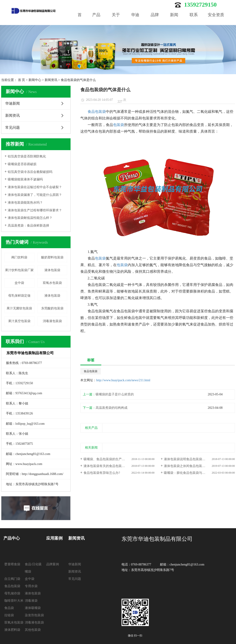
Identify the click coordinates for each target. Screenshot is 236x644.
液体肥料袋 (12, 630)
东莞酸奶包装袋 (52, 308)
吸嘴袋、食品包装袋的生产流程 (106, 459)
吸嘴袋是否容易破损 (22, 164)
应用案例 (54, 538)
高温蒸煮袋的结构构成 (112, 408)
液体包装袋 (52, 270)
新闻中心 (174, 22)
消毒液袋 (31, 601)
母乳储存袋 (12, 593)
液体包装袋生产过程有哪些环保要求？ (35, 210)
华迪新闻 (13, 103)
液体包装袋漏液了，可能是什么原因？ (35, 195)
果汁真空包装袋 (19, 321)
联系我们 (194, 22)
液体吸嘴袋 (33, 608)
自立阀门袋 (12, 579)
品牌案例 (155, 22)
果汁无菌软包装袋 (19, 308)
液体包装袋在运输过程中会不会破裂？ (35, 187)
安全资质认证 (216, 22)
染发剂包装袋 (34, 615)
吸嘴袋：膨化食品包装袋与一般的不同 (191, 473)
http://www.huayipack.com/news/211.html (123, 380)
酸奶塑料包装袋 (52, 257)
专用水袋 (31, 586)
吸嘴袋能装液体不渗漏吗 (25, 179)
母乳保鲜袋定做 (19, 296)
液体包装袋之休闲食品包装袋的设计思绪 (193, 466)
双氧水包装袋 (52, 283)
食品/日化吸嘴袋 (33, 568)
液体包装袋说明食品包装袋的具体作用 (191, 459)
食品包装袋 (97, 112)
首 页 (22, 80)
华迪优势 (135, 22)
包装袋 (119, 125)
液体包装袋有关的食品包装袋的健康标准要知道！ (119, 466)
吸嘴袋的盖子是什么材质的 (115, 394)
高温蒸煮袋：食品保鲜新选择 (28, 226)
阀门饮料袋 (19, 257)
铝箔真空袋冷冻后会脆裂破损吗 (30, 172)
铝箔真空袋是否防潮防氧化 (27, 156)
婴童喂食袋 (12, 564)
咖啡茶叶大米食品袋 (14, 604)
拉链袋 (9, 615)
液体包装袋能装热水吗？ (25, 203)
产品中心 (96, 22)
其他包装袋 (33, 630)
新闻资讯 (51, 80)
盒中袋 (19, 283)
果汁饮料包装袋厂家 (19, 270)
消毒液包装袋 (52, 321)
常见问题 (13, 128)
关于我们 (116, 22)
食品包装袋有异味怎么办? (102, 473)
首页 (80, 22)
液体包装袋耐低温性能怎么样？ (30, 218)
